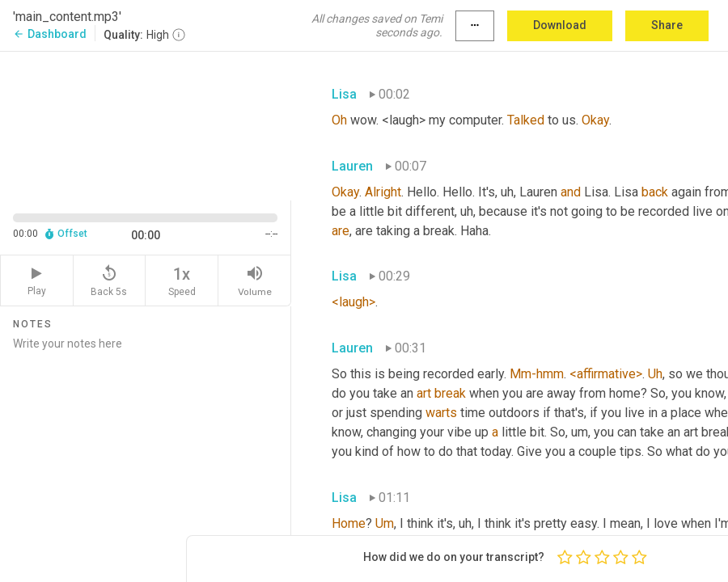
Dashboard (50, 34)
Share (667, 25)
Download (560, 25)
